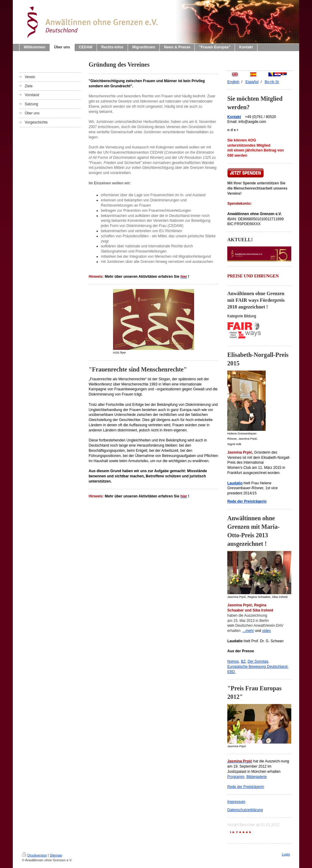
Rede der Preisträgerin (246, 787)
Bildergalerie (257, 777)
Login (286, 854)
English (233, 82)
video (266, 631)
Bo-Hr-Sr (272, 82)
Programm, (236, 777)
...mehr (248, 631)
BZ (243, 661)
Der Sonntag (258, 661)
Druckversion (34, 855)
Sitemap (56, 855)
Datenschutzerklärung (245, 810)
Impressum (236, 802)
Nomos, (234, 661)
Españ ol (252, 82)
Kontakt (234, 117)
